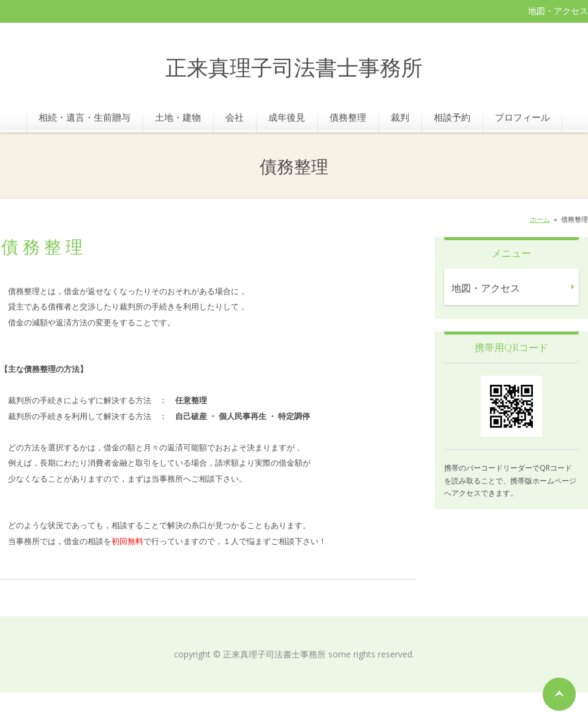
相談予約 (452, 117)
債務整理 (348, 117)
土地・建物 (178, 117)
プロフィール (522, 117)
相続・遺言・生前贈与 (85, 117)
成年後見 (287, 117)
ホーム (540, 219)
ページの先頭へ (559, 694)
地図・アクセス (558, 11)
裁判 (400, 117)
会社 (235, 117)
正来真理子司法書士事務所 (294, 69)
